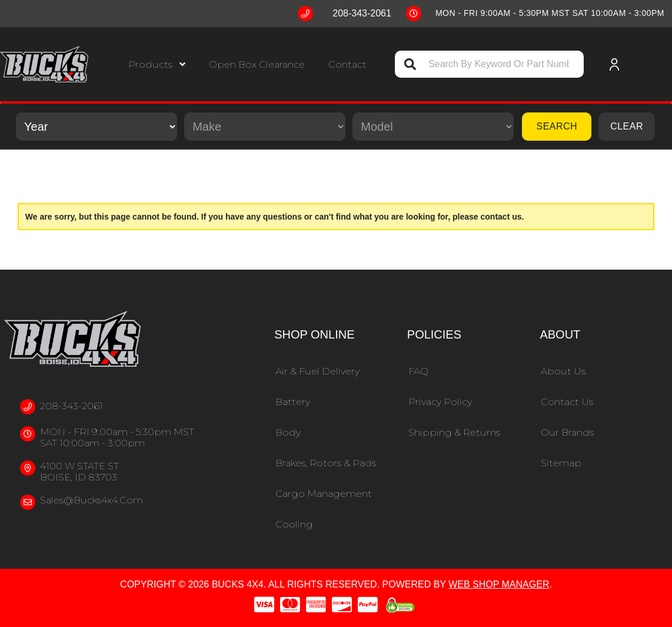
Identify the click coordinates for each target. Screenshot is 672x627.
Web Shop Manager (499, 584)
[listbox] (97, 127)
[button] (157, 64)
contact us (501, 217)
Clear (627, 126)
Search (557, 126)
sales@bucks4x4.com (92, 500)
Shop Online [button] (314, 334)
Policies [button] (434, 334)
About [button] (560, 334)
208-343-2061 (71, 406)
